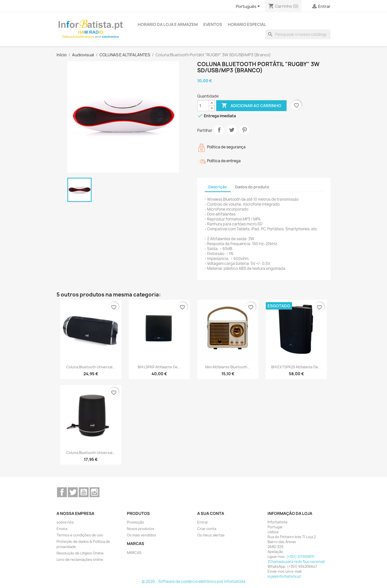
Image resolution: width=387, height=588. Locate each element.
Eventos (213, 24)
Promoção (135, 522)
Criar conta (207, 529)
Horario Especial (247, 24)
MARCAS (134, 553)
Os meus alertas (211, 535)
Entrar (203, 522)
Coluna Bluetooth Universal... (91, 367)
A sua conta (211, 513)
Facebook (62, 492)
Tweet (232, 130)
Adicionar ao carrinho (251, 106)
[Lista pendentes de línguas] (249, 7)
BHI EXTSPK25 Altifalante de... (296, 367)
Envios (62, 529)
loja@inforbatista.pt (284, 576)
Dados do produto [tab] (252, 187)
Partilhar (219, 130)
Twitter (73, 492)
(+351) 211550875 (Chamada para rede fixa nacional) (296, 559)
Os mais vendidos (142, 535)
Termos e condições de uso (80, 535)
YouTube (84, 492)
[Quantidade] (203, 106)
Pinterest (244, 130)
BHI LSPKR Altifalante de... (159, 367)
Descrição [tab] (218, 187)
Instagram (95, 492)
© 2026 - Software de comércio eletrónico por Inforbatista (193, 581)
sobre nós (65, 522)
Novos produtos (141, 529)
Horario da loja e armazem (168, 24)
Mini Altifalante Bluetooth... (228, 367)
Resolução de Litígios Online (80, 553)
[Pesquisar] (298, 34)
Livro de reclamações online (80, 559)
